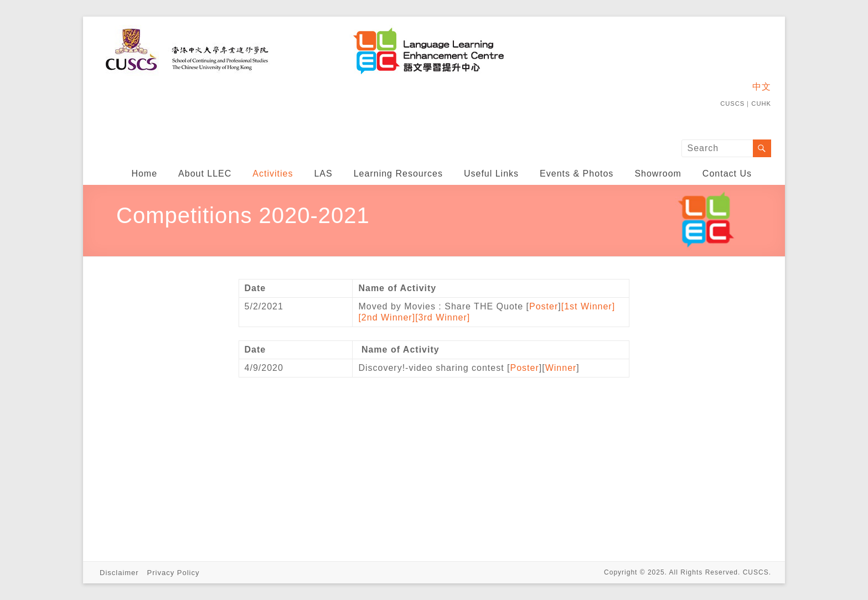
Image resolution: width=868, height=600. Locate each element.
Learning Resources (398, 174)
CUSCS (732, 104)
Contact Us (727, 174)
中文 (762, 87)
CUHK (761, 104)
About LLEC (205, 174)
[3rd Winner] (443, 317)
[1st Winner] (588, 306)
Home (144, 174)
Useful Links (491, 174)
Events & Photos (577, 174)
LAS (323, 174)
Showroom (658, 174)
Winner (561, 368)
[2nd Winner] (387, 317)
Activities (273, 174)
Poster (544, 306)
